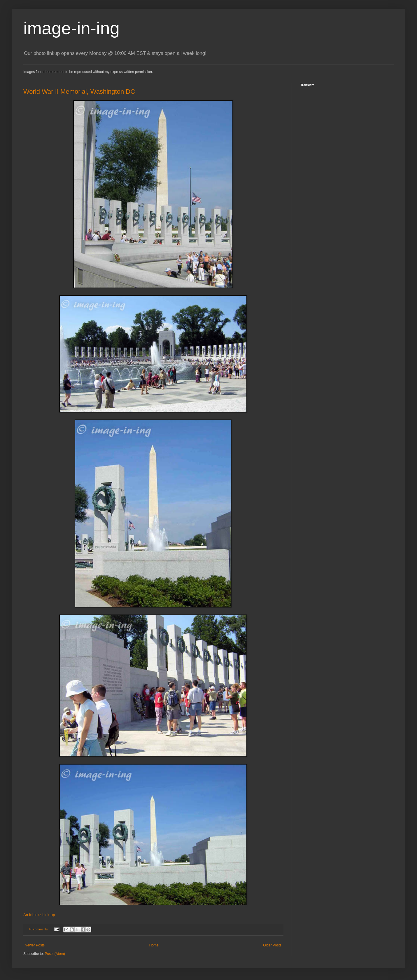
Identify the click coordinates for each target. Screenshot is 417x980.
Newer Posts (35, 945)
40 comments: (39, 929)
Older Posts (272, 945)
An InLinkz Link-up (39, 915)
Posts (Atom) (55, 954)
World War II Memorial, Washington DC (79, 92)
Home (154, 945)
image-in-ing (71, 28)
